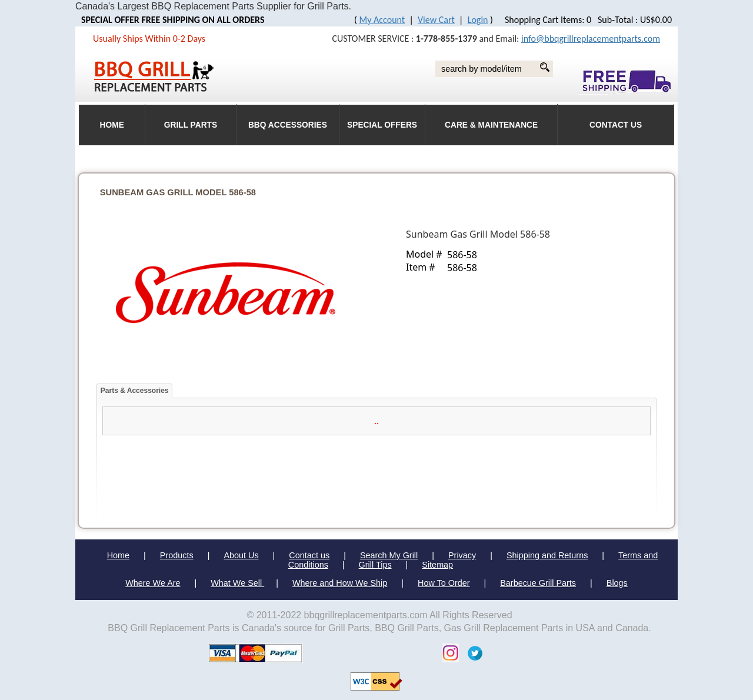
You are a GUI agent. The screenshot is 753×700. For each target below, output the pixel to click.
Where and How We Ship (340, 583)
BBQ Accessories (288, 125)
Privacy (462, 555)
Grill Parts (191, 125)
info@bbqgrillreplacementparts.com (591, 39)
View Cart (436, 20)
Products (177, 555)
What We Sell (237, 583)
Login (478, 20)
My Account (382, 20)
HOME (112, 125)
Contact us (309, 555)
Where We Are (153, 583)
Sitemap (437, 565)
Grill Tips (375, 565)
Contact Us (616, 125)
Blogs (617, 583)
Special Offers (382, 125)
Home (118, 555)
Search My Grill (389, 555)
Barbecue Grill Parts (538, 583)
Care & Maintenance (491, 125)
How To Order (444, 583)
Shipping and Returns (547, 555)
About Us (241, 555)
